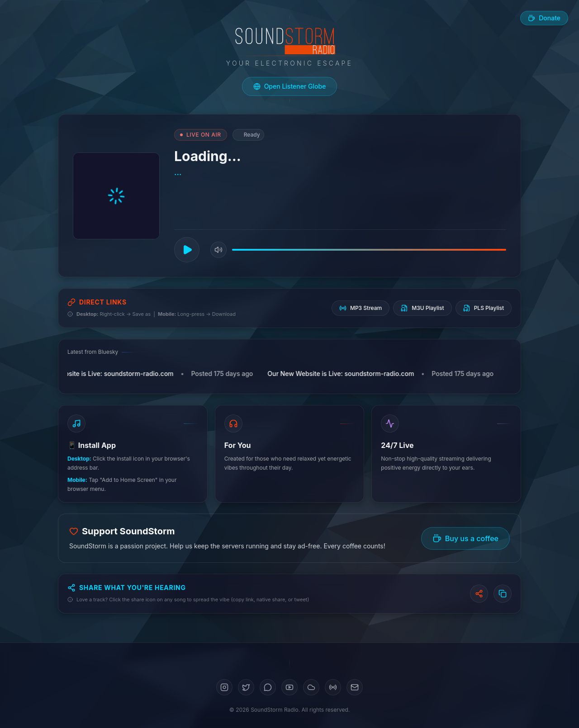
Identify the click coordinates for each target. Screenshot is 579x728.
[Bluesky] (268, 687)
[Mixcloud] (333, 687)
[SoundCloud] (311, 687)
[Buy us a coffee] (544, 18)
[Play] (187, 250)
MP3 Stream (361, 308)
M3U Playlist (422, 308)
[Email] (355, 687)
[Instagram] (224, 687)
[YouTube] (289, 687)
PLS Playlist (484, 308)
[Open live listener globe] (290, 86)
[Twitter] (246, 687)
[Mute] (218, 250)
